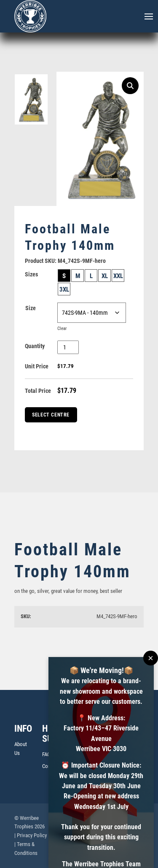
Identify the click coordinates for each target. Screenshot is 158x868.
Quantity (35, 346)
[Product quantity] (68, 347)
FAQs (48, 754)
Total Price (38, 391)
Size (31, 308)
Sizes (31, 274)
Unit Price (37, 366)
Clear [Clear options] (62, 329)
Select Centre (51, 415)
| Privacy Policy (31, 835)
